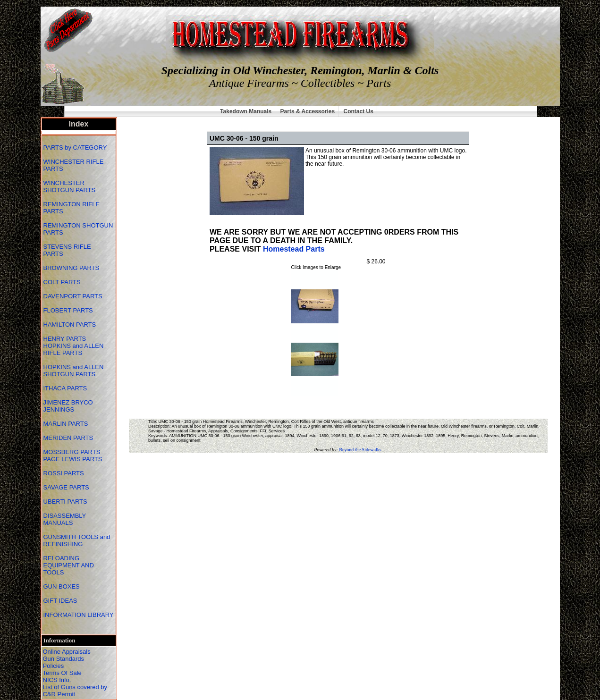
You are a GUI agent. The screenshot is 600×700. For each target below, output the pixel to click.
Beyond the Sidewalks (360, 450)
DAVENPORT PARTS (73, 296)
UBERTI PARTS (66, 502)
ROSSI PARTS (64, 473)
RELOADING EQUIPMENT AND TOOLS (69, 565)
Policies (54, 666)
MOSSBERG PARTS (72, 452)
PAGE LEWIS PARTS (74, 459)
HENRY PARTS (66, 339)
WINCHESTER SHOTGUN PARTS (70, 186)
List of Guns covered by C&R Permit (75, 691)
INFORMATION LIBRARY (79, 615)
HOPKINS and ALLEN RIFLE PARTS (74, 349)
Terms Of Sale (62, 673)
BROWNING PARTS (72, 268)
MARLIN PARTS (67, 424)
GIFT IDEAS (61, 601)
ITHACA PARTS (66, 388)
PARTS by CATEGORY (76, 148)
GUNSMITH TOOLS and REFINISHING (77, 540)
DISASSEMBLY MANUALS (65, 519)
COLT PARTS (62, 282)
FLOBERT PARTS (68, 310)
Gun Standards (63, 659)
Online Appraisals (67, 652)
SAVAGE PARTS (67, 487)
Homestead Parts (294, 249)
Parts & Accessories (308, 111)
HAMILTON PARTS (70, 325)
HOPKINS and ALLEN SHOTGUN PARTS (74, 371)
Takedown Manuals (246, 111)
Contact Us (359, 111)
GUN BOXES (63, 586)
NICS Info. (57, 680)
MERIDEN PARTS (69, 438)
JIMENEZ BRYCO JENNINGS (68, 406)
